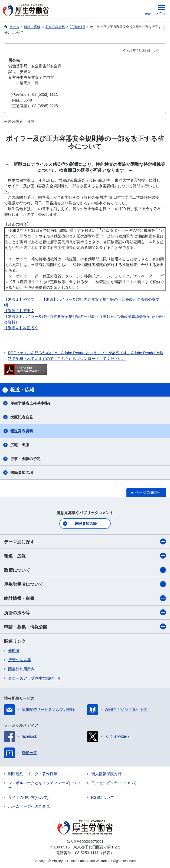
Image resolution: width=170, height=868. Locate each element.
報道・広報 (85, 556)
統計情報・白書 (85, 598)
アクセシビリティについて (114, 783)
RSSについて (103, 797)
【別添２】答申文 (19, 311)
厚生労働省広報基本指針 (31, 403)
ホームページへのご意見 (29, 806)
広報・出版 (20, 445)
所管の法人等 (19, 660)
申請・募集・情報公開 (85, 626)
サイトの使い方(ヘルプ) (28, 797)
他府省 (14, 651)
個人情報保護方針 (106, 774)
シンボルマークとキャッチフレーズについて (44, 786)
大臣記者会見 (22, 417)
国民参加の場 (22, 473)
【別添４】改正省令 (21, 328)
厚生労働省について (85, 584)
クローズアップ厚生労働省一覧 (35, 678)
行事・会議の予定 (25, 459)
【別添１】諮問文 (19, 299)
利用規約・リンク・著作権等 (33, 774)
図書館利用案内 (21, 669)
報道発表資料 (22, 431)
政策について (85, 570)
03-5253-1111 (87, 853)
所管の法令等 (85, 612)
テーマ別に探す (85, 541)
